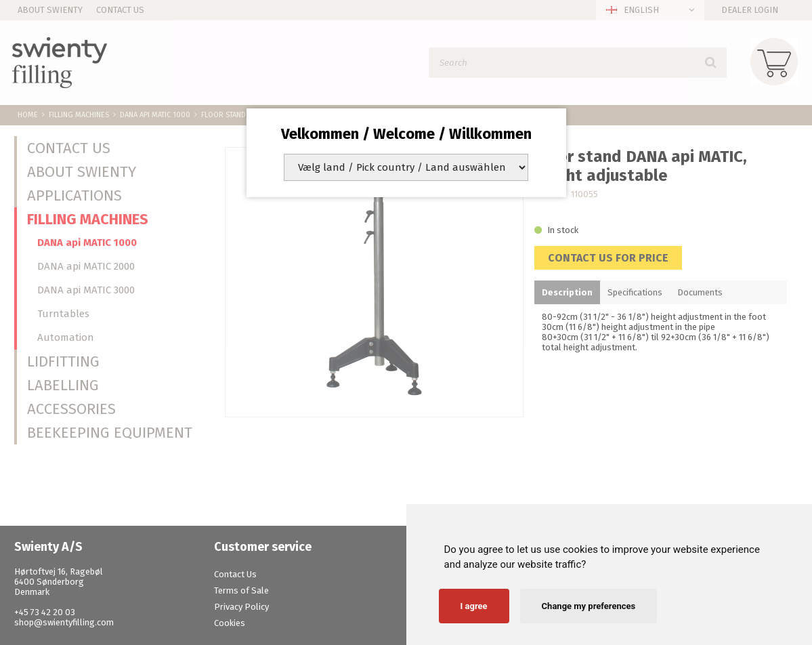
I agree (474, 606)
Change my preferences (589, 606)
